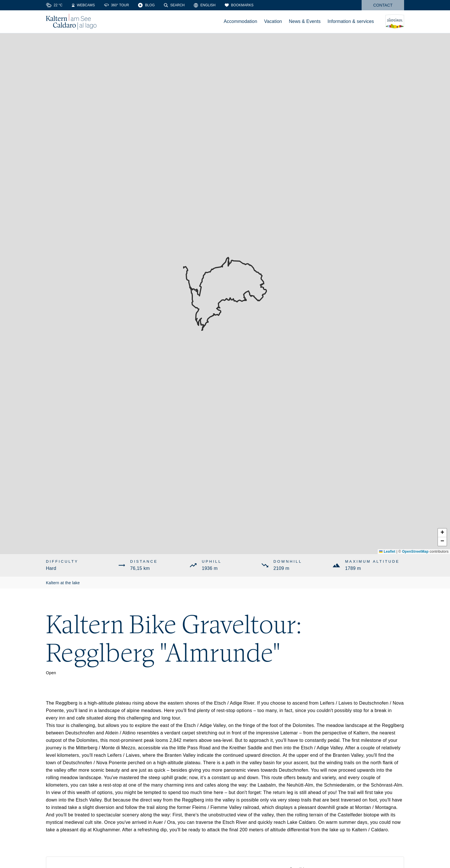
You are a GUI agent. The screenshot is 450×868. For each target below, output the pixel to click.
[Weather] (54, 5)
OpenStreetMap (415, 552)
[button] (442, 533)
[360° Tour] (117, 5)
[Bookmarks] (239, 5)
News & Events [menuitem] (305, 21)
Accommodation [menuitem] (240, 21)
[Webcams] (83, 5)
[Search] (174, 5)
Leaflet (387, 552)
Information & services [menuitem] (351, 21)
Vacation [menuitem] (273, 21)
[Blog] (146, 5)
